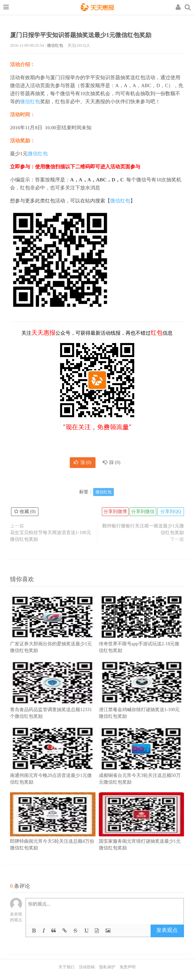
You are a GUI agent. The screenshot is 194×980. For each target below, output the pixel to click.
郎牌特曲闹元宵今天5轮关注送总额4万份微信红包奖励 (53, 831)
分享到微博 (115, 512)
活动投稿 (87, 967)
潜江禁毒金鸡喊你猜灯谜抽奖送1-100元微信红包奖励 (142, 700)
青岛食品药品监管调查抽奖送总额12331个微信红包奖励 (53, 700)
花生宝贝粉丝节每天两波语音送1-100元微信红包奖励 (51, 536)
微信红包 (55, 45)
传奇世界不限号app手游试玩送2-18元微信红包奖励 (142, 634)
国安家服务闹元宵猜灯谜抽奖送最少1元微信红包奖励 (142, 831)
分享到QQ (171, 512)
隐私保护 (107, 967)
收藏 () (25, 512)
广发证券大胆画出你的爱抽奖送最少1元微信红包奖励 (53, 634)
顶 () (83, 462)
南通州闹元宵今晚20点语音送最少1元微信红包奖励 (53, 766)
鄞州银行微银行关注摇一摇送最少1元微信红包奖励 (143, 529)
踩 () (112, 462)
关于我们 (66, 967)
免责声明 (128, 967)
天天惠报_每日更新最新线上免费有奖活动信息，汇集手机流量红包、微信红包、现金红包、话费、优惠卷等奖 (97, 8)
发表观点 (167, 930)
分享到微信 (143, 512)
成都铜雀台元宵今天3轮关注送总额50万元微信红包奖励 (142, 766)
